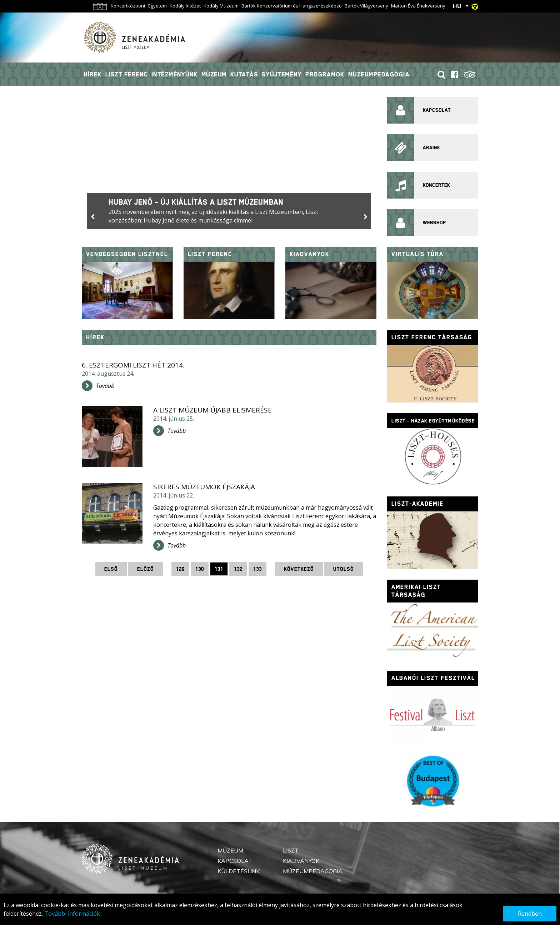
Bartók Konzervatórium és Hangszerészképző (292, 6)
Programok (325, 74)
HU (457, 6)
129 (180, 569)
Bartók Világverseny (366, 6)
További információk (72, 914)
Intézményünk (175, 74)
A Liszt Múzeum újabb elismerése (212, 410)
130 (200, 569)
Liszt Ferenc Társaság (432, 337)
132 (238, 569)
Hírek (93, 74)
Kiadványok (309, 254)
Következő (299, 569)
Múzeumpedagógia (379, 74)
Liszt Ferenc (127, 74)
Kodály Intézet (185, 6)
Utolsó (344, 569)
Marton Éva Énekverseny (418, 6)
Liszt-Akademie (417, 504)
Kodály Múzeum (221, 6)
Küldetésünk (239, 871)
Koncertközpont (128, 6)
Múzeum (214, 74)
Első (111, 569)
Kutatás (244, 74)
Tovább (105, 386)
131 (219, 569)
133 (257, 569)
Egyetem (157, 6)
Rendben (530, 914)
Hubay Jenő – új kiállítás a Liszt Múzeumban (196, 202)
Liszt (291, 850)
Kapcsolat (235, 861)
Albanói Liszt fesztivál (433, 678)
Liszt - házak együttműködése (433, 421)
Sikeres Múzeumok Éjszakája (204, 487)
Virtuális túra (417, 254)
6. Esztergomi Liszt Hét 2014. (133, 365)
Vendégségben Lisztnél (127, 254)
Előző (146, 569)
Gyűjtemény (282, 74)
